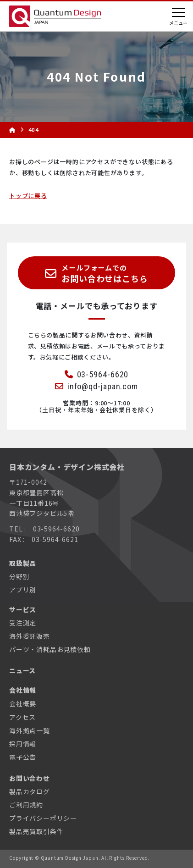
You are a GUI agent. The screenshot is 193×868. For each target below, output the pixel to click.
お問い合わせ (30, 778)
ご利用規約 (26, 805)
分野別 (19, 576)
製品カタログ (30, 791)
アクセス (22, 717)
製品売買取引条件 (36, 831)
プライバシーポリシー (43, 818)
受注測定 (23, 623)
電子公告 (23, 757)
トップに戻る (28, 196)
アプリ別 (23, 590)
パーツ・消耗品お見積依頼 (50, 649)
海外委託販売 (30, 636)
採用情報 (23, 744)
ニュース (22, 670)
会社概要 (23, 703)
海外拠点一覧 (30, 730)
